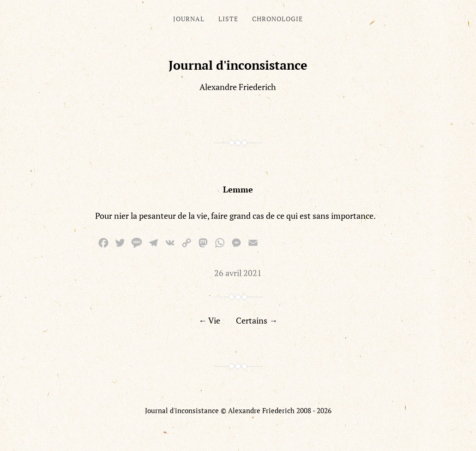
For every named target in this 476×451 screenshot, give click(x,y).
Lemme (238, 189)
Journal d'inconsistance (238, 65)
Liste (228, 19)
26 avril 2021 (238, 273)
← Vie (209, 320)
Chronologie (277, 19)
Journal (189, 19)
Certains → (257, 320)
